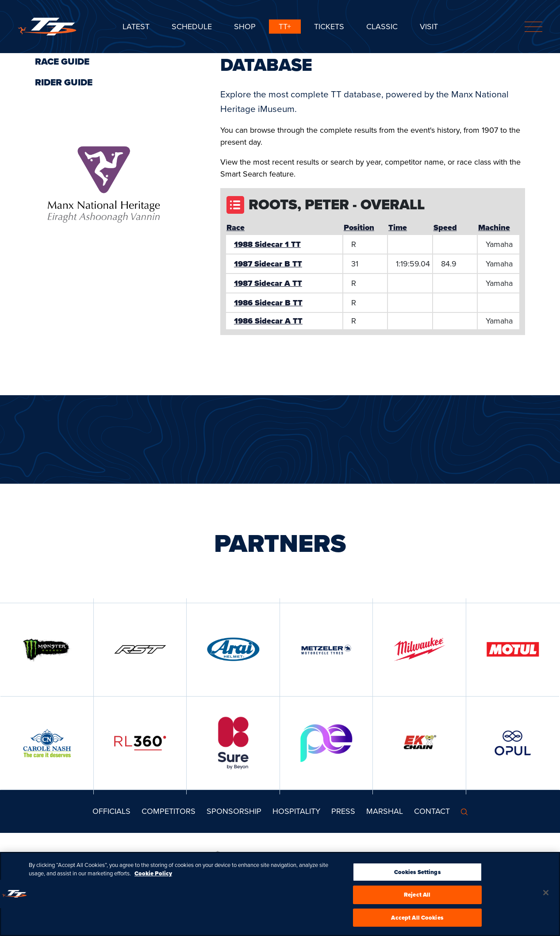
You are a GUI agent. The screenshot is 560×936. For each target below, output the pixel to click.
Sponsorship (234, 811)
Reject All (417, 898)
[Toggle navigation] (533, 27)
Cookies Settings (417, 875)
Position (359, 227)
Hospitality (296, 811)
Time (398, 227)
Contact (432, 811)
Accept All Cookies (417, 921)
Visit (429, 27)
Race (236, 227)
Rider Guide (64, 82)
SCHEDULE (192, 27)
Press (343, 811)
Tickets (329, 27)
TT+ (285, 27)
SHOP (245, 27)
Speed (445, 227)
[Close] (546, 896)
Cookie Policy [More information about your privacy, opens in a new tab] (153, 877)
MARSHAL (385, 811)
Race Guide (62, 62)
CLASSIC (382, 27)
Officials (111, 811)
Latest (136, 27)
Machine (494, 227)
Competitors (169, 811)
